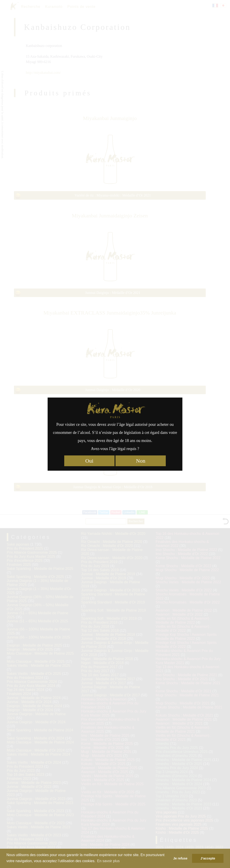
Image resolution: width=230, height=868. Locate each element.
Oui (89, 461)
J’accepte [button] (208, 858)
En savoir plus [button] (108, 861)
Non (141, 461)
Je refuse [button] (180, 858)
